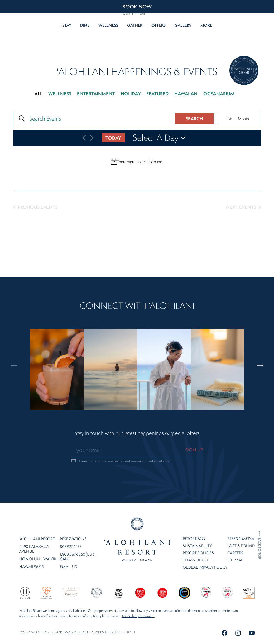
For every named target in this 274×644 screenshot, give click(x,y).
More (206, 25)
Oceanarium (219, 94)
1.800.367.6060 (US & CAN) (78, 543)
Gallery (183, 25)
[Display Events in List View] (229, 118)
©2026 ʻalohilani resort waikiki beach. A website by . (78, 619)
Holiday (131, 94)
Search (194, 119)
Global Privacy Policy (205, 554)
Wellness (108, 25)
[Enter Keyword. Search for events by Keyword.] (97, 118)
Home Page (137, 526)
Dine (85, 25)
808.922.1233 (260, 10)
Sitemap (235, 547)
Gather (135, 25)
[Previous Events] (84, 138)
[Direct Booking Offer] (244, 71)
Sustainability (197, 532)
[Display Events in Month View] (243, 118)
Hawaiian (186, 94)
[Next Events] (92, 138)
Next (260, 344)
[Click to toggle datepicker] (160, 138)
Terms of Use (196, 547)
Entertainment (96, 94)
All (39, 94)
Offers (158, 25)
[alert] (137, 161)
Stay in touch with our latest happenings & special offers (137, 433)
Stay (67, 25)
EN (8, 10)
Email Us (68, 553)
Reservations (73, 526)
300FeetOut (125, 619)
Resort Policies (198, 539)
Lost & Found (241, 532)
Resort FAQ (194, 525)
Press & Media (241, 525)
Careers (235, 539)
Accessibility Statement (138, 602)
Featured (157, 94)
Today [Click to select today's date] (113, 138)
